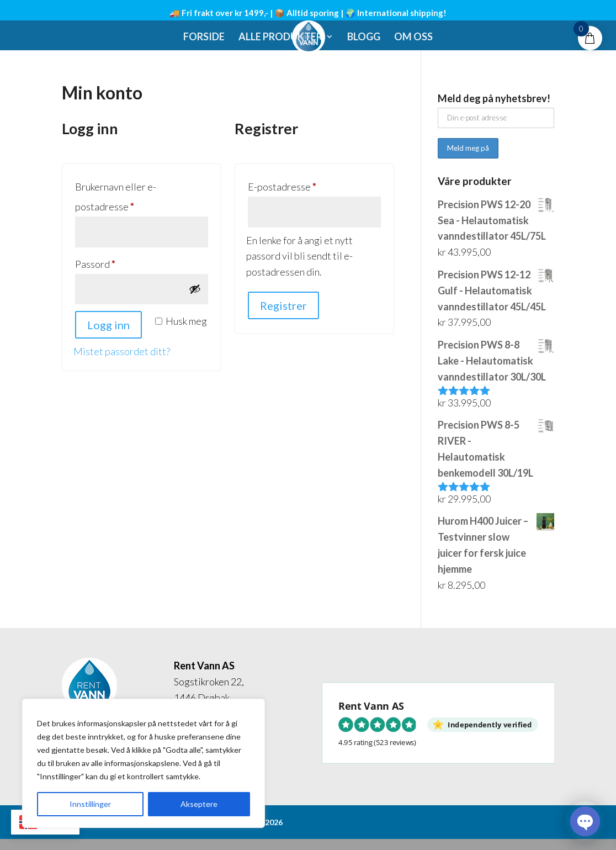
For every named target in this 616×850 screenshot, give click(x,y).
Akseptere (199, 804)
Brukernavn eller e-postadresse (122, 197)
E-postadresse (299, 185)
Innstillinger (90, 804)
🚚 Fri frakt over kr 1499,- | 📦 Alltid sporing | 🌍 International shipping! (308, 13)
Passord (113, 262)
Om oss (413, 38)
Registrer (283, 305)
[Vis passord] (195, 289)
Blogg (364, 38)
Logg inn (108, 325)
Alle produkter (280, 38)
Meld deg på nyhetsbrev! (494, 98)
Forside (204, 38)
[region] (144, 763)
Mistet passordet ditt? (122, 351)
